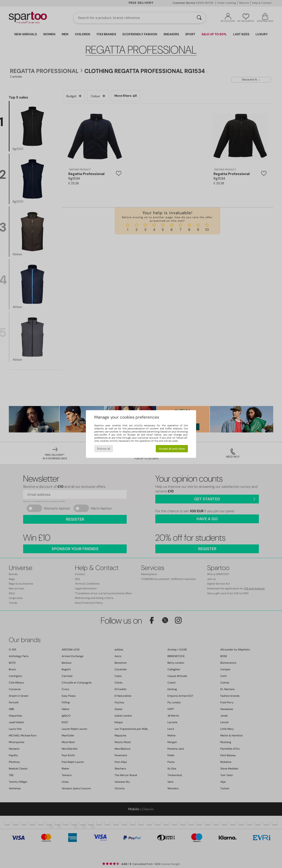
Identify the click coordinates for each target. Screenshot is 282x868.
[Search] (199, 18)
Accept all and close (172, 449)
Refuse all (104, 449)
